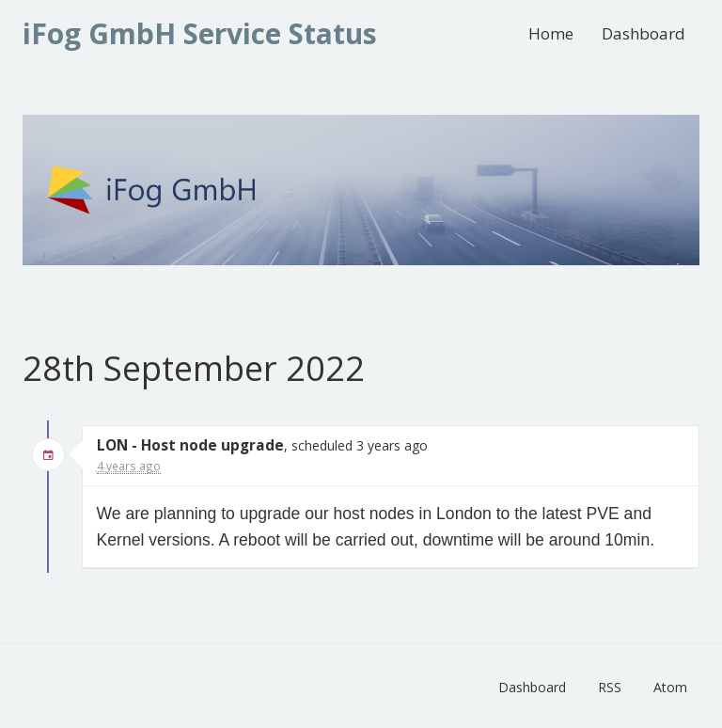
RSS (610, 687)
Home (551, 33)
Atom (670, 687)
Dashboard (644, 33)
